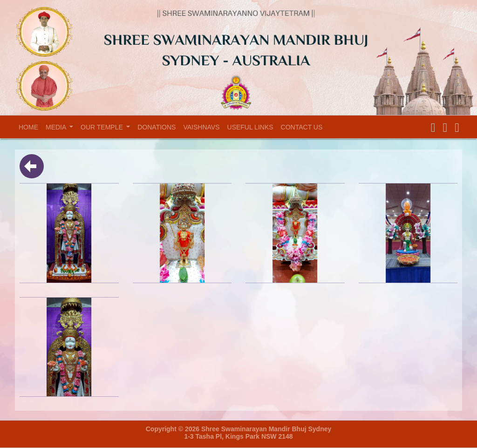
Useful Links (250, 127)
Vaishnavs (201, 127)
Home (30, 127)
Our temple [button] (103, 127)
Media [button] (57, 127)
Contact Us (302, 127)
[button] (433, 128)
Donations (157, 127)
